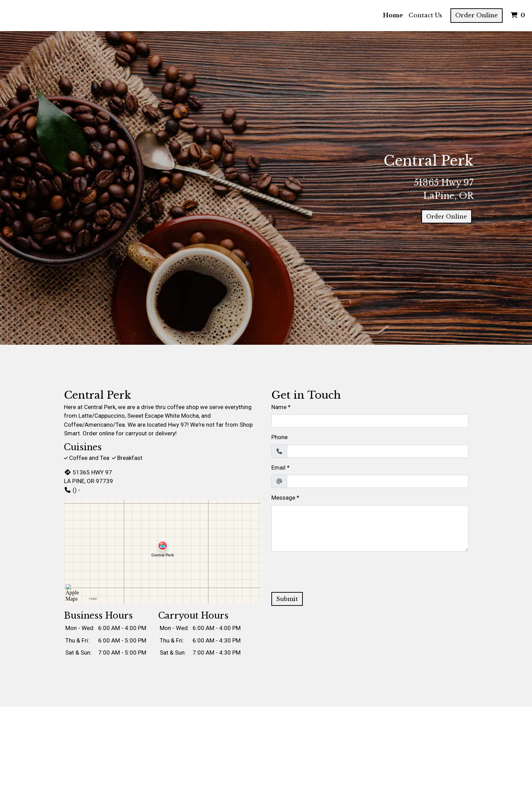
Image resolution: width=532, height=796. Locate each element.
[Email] (378, 481)
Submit (287, 599)
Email (278, 468)
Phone (279, 437)
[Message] (370, 528)
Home (393, 15)
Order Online (477, 15)
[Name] (370, 421)
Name (279, 407)
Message (283, 498)
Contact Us (425, 15)
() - (72, 490)
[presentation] (324, 571)
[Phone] (378, 451)
